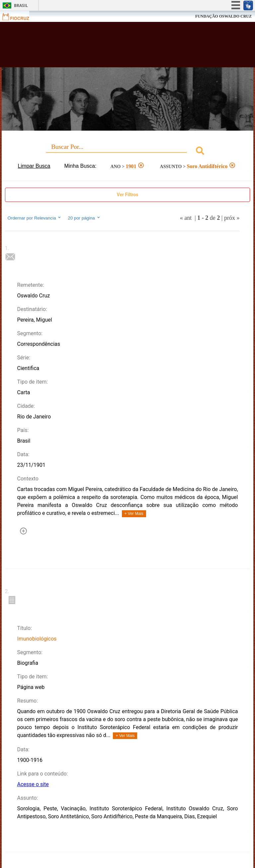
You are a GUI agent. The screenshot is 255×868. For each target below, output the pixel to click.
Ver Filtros (128, 195)
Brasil (21, 5)
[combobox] (128, 152)
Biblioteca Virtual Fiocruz (112, 47)
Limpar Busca (34, 166)
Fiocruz (20, 16)
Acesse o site (33, 784)
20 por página (84, 218)
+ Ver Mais (134, 514)
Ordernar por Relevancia (35, 218)
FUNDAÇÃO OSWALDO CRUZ (223, 16)
